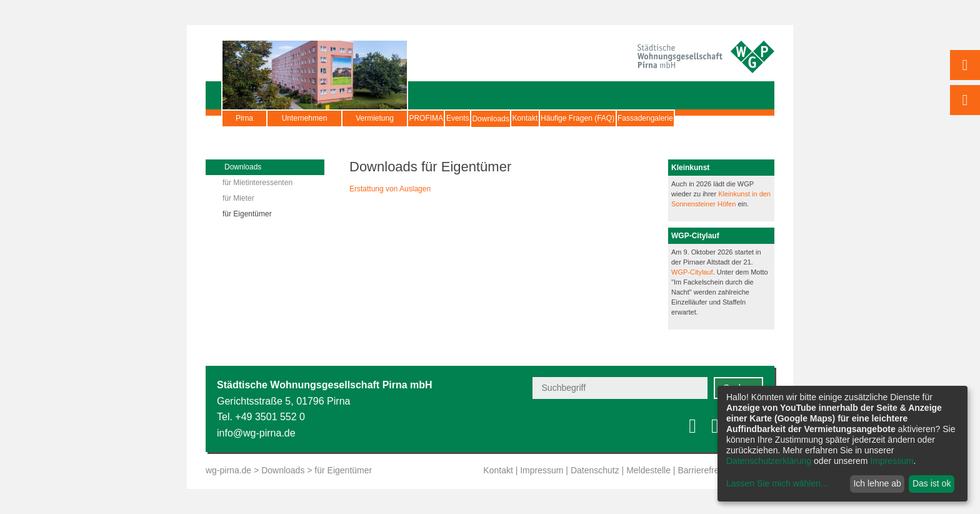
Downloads (548, 124)
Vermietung (375, 118)
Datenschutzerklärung (769, 461)
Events (493, 118)
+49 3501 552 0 (270, 417)
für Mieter (238, 198)
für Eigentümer (247, 214)
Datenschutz (595, 470)
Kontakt (607, 118)
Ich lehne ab (877, 483)
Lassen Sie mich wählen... (777, 483)
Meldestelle (648, 470)
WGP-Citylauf (692, 272)
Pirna (244, 118)
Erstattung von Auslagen (390, 189)
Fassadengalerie (622, 134)
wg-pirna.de (228, 470)
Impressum (542, 470)
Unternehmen (305, 118)
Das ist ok (932, 483)
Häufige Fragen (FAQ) (682, 118)
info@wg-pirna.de (256, 433)
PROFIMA (438, 118)
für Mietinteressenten (257, 183)
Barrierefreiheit (706, 470)
